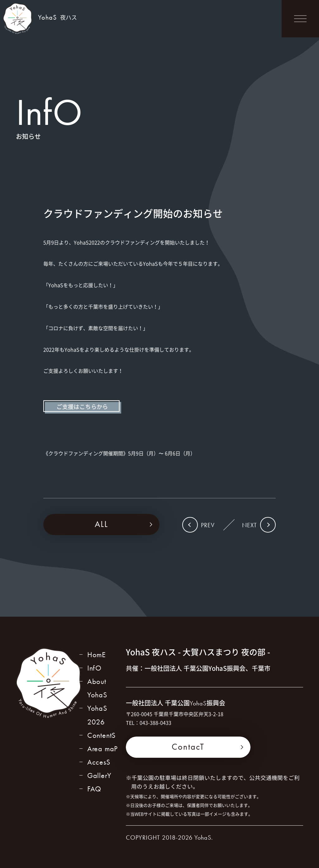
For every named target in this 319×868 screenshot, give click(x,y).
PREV (208, 525)
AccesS (99, 762)
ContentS (101, 735)
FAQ (94, 789)
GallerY (99, 775)
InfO (94, 668)
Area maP (102, 749)
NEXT (250, 525)
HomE (97, 655)
